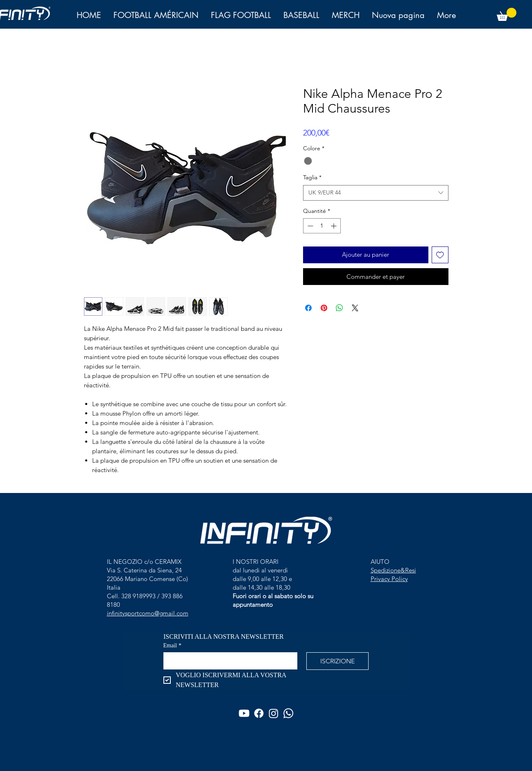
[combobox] (376, 193)
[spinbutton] (322, 226)
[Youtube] (244, 713)
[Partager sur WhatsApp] (340, 308)
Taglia (312, 177)
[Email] (228, 660)
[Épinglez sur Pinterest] (324, 308)
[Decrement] (309, 226)
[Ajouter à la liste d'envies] (440, 255)
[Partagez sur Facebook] (308, 308)
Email (172, 646)
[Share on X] (355, 308)
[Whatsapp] (288, 713)
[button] (507, 14)
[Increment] (334, 226)
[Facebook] (259, 713)
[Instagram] (274, 713)
